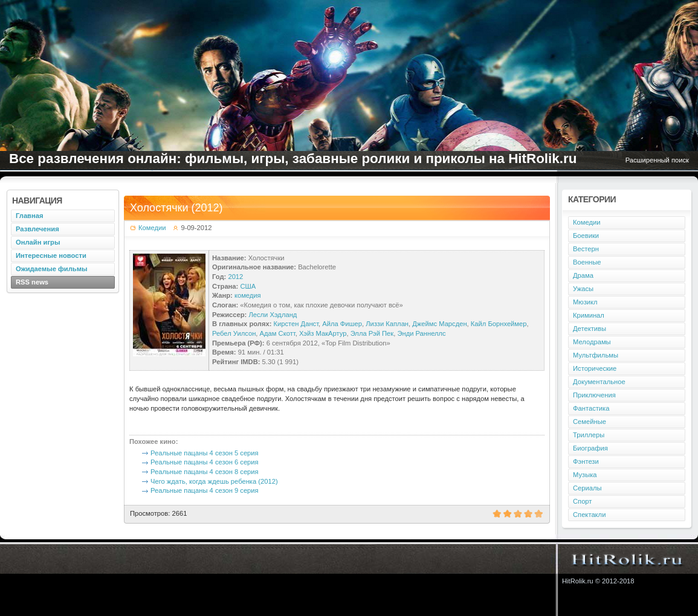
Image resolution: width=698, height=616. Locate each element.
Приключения (594, 395)
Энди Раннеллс (421, 333)
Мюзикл (585, 302)
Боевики (586, 236)
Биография (590, 448)
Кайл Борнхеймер (499, 324)
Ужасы (583, 289)
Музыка (585, 475)
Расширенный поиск (657, 160)
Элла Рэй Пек (372, 333)
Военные (587, 262)
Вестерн (586, 249)
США (248, 286)
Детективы (590, 329)
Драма (583, 275)
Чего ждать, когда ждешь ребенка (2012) (214, 481)
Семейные (590, 422)
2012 (235, 277)
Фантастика (591, 408)
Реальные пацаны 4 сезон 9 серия (205, 490)
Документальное (599, 382)
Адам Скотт (278, 333)
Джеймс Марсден (439, 324)
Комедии (152, 228)
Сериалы (587, 488)
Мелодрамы (592, 342)
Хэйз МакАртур (323, 333)
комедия (248, 295)
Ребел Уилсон (234, 333)
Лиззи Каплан (387, 324)
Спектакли (589, 515)
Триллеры (589, 435)
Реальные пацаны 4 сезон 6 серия (205, 462)
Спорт (582, 501)
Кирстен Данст (296, 324)
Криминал (589, 315)
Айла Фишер (342, 324)
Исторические (595, 368)
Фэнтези (586, 461)
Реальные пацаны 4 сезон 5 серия (205, 453)
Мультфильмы (596, 355)
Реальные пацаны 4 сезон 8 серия (205, 472)
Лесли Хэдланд (273, 315)
